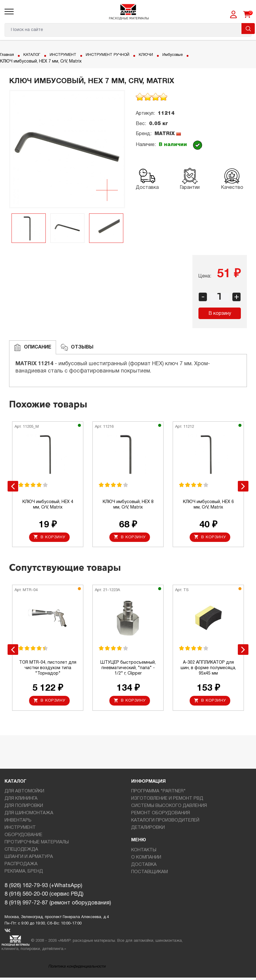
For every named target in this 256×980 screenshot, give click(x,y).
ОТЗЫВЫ (77, 347)
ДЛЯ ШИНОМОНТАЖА (29, 815)
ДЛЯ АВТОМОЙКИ (24, 794)
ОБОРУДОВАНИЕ (23, 837)
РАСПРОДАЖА (21, 866)
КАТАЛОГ (35, 55)
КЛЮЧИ (158, 55)
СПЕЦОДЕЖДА (21, 852)
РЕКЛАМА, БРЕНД (24, 874)
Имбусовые (187, 55)
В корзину (220, 314)
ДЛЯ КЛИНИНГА (21, 801)
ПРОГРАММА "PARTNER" (158, 794)
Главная (8, 55)
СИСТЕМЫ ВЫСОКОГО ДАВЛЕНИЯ (169, 808)
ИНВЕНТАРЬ (18, 823)
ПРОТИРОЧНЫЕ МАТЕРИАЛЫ (37, 845)
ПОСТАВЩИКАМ (150, 874)
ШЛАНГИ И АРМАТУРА (29, 859)
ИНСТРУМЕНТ (68, 55)
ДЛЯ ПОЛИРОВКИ (24, 808)
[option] (67, 149)
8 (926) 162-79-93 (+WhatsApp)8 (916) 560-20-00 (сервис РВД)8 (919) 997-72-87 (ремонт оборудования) (58, 897)
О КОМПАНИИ (146, 860)
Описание (33, 347)
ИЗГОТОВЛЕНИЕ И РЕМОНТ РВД (167, 801)
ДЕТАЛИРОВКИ (148, 830)
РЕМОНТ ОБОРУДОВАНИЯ (161, 815)
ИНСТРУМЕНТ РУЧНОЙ (117, 55)
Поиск (248, 29)
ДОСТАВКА (144, 867)
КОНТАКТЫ (144, 852)
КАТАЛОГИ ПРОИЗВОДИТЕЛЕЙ (165, 823)
